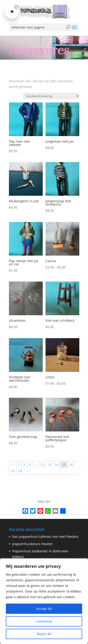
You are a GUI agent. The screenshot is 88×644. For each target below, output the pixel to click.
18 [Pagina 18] (20, 471)
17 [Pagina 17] (13, 471)
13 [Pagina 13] (49, 465)
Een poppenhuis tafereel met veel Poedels (45, 537)
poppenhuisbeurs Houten (33, 544)
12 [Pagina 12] (42, 465)
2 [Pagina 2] (24, 465)
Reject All (44, 634)
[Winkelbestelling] (51, 96)
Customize (44, 621)
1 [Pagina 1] (19, 465)
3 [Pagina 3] (30, 465)
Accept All (44, 609)
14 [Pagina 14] (57, 465)
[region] (44, 601)
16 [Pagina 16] (71, 465)
